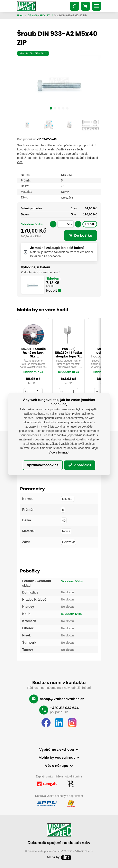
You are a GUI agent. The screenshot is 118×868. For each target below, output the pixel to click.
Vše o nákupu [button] (57, 766)
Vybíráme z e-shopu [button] (57, 750)
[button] (51, 109)
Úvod (21, 16)
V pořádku (80, 465)
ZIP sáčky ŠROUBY (39, 16)
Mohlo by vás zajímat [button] (57, 758)
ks (71, 224)
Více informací (59, 452)
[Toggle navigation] (74, 6)
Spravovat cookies (43, 465)
